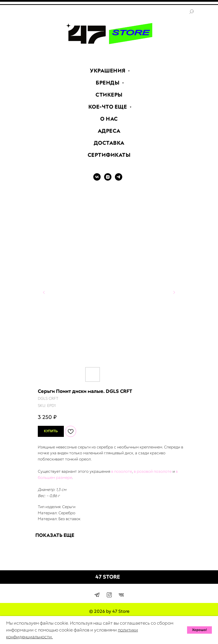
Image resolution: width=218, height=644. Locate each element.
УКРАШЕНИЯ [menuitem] (108, 71)
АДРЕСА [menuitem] (109, 131)
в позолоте (122, 471)
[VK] (97, 179)
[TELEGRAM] (119, 179)
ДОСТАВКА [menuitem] (109, 143)
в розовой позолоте (153, 471)
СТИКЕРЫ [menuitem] (109, 95)
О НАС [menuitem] (109, 119)
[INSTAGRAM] (108, 179)
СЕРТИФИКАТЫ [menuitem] (109, 155)
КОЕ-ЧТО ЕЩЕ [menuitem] (108, 107)
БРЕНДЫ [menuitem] (108, 83)
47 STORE (108, 577)
